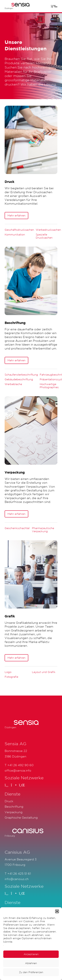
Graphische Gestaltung (21, 817)
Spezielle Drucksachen (44, 236)
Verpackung (14, 812)
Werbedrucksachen (48, 230)
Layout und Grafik (44, 672)
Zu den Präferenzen (31, 972)
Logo (8, 672)
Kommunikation (15, 234)
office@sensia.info (18, 770)
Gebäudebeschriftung (19, 379)
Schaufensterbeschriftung (21, 375)
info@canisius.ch (17, 879)
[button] (57, 911)
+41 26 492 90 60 (21, 765)
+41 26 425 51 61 (19, 873)
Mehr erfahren (16, 215)
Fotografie (11, 677)
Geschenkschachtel (17, 528)
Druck (9, 801)
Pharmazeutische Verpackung (43, 530)
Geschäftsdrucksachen (19, 230)
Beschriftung (14, 806)
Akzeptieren (31, 954)
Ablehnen (31, 963)
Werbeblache (13, 384)
